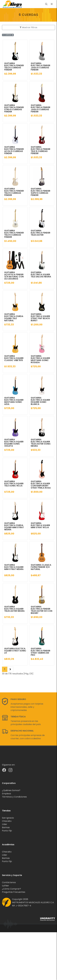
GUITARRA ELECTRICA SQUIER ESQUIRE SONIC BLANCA (40, 401)
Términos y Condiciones (14, 797)
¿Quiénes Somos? (11, 790)
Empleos (6, 794)
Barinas (6, 827)
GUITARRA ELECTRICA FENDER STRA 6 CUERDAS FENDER (14, 108)
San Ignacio (8, 818)
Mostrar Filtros (28, 27)
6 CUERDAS (8, 35)
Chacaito (7, 821)
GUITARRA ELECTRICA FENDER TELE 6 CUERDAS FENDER (14, 67)
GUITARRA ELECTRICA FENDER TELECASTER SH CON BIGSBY (41, 610)
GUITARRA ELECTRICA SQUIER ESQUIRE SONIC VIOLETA (14, 443)
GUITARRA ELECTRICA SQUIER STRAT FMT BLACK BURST (40, 317)
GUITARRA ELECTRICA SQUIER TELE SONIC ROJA (14, 484)
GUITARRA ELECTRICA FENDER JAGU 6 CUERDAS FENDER (40, 67)
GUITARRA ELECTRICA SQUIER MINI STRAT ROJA (40, 525)
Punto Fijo (7, 831)
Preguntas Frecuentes (14, 892)
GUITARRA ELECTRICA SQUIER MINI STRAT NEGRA (14, 567)
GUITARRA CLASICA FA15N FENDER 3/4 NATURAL (41, 567)
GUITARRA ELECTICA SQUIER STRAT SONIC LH (15, 651)
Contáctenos (9, 882)
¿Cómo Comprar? (11, 889)
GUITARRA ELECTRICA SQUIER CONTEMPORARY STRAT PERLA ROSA (41, 485)
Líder (5, 824)
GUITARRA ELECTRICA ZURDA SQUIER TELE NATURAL (14, 317)
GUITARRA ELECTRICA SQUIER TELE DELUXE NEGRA (41, 274)
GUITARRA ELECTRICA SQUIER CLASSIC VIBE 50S (14, 358)
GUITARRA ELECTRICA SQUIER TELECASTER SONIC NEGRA (41, 443)
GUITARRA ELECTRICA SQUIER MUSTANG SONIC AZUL (14, 401)
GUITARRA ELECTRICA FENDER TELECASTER (40, 233)
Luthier (6, 886)
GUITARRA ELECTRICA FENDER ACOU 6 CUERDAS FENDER (14, 150)
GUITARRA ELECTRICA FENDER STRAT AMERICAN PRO (40, 652)
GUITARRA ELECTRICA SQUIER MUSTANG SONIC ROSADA (40, 359)
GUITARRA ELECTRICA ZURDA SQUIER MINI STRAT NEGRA (14, 526)
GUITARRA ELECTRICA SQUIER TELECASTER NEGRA (14, 609)
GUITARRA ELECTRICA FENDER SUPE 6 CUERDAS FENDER (40, 192)
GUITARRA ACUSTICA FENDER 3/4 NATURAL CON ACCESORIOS (14, 276)
